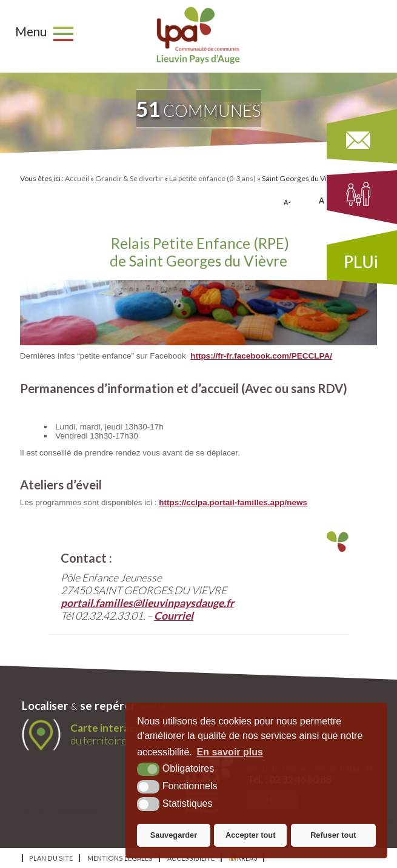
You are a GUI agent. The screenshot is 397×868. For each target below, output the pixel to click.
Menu (31, 31)
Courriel (174, 616)
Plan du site (51, 858)
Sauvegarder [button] (174, 835)
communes (199, 109)
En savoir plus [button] (230, 752)
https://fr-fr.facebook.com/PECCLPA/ (261, 356)
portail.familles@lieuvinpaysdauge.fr (147, 603)
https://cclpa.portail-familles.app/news (233, 502)
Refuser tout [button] (333, 835)
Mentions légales (120, 858)
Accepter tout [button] (250, 835)
